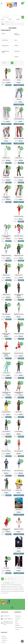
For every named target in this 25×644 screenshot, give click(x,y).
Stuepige (16, 57)
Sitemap (17, 629)
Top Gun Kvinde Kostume (19, 177)
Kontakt (17, 620)
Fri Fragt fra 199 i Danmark (4, 19)
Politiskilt (19, 549)
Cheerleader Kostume (19, 236)
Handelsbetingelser (19, 627)
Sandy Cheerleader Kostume (6, 354)
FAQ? (16, 622)
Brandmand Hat (19, 490)
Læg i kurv (8, 85)
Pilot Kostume (6, 177)
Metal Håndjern (19, 510)
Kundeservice (18, 616)
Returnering (4, 640)
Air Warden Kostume (6, 471)
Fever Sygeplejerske (19, 451)
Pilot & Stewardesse (17, 34)
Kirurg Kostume (6, 373)
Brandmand (17, 51)
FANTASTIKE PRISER (11, 19)
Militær (4, 34)
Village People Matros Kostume (6, 236)
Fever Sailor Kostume (6, 451)
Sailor (16, 40)
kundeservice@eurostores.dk (9, 619)
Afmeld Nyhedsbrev (18, 625)
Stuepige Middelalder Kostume (19, 393)
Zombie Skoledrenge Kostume (6, 393)
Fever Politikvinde (6, 432)
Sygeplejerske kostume (6, 256)
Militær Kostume (6, 80)
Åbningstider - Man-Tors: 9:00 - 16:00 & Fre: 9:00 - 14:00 (9, 623)
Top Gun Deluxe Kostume (19, 334)
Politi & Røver (5, 40)
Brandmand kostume (6, 412)
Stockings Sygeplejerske (19, 119)
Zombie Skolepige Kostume (6, 197)
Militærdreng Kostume (19, 256)
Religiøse (17, 46)
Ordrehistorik (5, 638)
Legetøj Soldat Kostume (6, 490)
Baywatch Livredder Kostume (6, 334)
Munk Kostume (19, 412)
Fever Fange (6, 568)
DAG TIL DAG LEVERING (19, 19)
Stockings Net (19, 197)
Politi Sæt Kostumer (6, 314)
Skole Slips (19, 568)
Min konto (4, 636)
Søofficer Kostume (6, 295)
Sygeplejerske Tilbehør (19, 529)
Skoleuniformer (5, 46)
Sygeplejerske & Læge (5, 52)
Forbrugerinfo (18, 618)
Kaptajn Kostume (6, 158)
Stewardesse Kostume (19, 216)
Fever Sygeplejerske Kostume (19, 295)
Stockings (19, 80)
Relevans (4, 63)
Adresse (4, 642)
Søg (23, 17)
